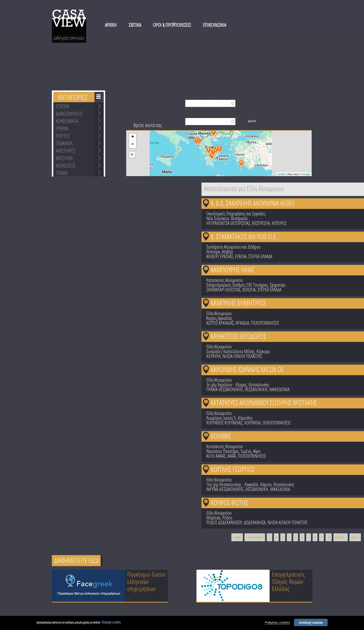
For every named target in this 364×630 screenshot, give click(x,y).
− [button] (133, 145)
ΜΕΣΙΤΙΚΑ (64, 158)
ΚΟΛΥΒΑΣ (221, 436)
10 (206, 501)
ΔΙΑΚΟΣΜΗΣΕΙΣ (69, 113)
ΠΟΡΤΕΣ (63, 136)
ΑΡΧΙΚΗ (111, 25)
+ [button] (133, 137)
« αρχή (237, 537)
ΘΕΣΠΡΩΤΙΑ (261, 223)
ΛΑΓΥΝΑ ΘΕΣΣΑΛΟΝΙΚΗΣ (225, 489)
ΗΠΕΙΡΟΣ (279, 223)
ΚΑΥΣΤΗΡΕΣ (66, 151)
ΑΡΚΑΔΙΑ (242, 323)
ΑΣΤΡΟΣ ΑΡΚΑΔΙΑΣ (220, 323)
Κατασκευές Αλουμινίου (225, 280)
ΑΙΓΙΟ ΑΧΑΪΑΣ (216, 456)
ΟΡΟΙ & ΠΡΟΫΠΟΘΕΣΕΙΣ (172, 25)
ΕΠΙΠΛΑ (62, 106)
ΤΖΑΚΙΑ (62, 173)
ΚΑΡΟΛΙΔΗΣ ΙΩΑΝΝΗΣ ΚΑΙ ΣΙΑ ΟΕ (247, 369)
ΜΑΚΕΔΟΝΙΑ (279, 389)
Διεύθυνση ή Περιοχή (202, 114)
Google (306, 174)
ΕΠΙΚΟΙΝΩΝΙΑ (215, 25)
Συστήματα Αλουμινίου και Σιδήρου (233, 247)
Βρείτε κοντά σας (148, 125)
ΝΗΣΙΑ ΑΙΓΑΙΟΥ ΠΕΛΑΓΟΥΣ (287, 522)
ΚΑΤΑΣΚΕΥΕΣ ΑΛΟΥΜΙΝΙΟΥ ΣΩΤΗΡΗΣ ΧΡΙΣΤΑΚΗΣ (264, 403)
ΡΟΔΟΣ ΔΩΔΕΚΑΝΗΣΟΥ (224, 522)
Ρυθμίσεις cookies (277, 623)
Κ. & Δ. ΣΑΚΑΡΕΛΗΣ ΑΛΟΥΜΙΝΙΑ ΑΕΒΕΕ (253, 203)
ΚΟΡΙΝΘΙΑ (252, 423)
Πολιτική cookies (111, 623)
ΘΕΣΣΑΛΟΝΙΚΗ (256, 389)
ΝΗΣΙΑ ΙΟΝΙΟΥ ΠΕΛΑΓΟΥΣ (242, 356)
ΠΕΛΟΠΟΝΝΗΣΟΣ (265, 323)
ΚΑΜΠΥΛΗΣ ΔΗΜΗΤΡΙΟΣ (238, 303)
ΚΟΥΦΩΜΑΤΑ (67, 121)
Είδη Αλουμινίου (219, 313)
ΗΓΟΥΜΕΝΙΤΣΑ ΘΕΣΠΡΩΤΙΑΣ (228, 223)
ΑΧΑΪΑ (232, 456)
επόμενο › (341, 537)
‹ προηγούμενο (255, 537)
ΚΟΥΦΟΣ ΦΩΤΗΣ (229, 502)
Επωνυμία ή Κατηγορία (203, 96)
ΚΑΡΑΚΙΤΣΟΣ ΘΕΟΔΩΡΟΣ (238, 336)
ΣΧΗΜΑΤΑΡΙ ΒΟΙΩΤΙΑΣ (223, 290)
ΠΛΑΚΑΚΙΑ (64, 143)
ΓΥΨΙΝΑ (62, 128)
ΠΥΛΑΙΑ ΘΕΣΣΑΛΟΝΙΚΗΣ (225, 389)
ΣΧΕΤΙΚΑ (135, 25)
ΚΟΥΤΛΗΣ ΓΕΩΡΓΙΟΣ (233, 469)
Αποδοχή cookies (311, 623)
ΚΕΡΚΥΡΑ (213, 356)
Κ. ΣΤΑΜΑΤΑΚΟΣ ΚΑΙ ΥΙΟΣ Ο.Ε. (244, 236)
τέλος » (355, 537)
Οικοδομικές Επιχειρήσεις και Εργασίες (236, 214)
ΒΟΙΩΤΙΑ (249, 290)
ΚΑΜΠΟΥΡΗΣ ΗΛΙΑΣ (232, 270)
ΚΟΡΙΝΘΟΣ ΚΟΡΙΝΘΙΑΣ (224, 423)
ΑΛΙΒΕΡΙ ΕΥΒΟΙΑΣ (220, 256)
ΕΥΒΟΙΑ (241, 256)
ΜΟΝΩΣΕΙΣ (66, 165)
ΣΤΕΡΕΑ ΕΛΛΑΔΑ (260, 256)
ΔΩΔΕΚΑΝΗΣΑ (255, 522)
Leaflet (281, 174)
